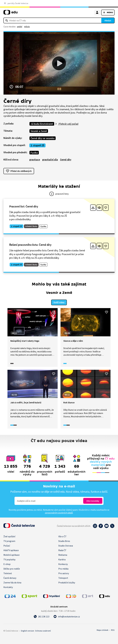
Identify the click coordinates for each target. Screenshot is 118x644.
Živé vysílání (9, 536)
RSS (113, 630)
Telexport (63, 578)
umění (20, 27)
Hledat (108, 20)
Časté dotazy (10, 578)
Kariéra (62, 559)
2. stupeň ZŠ (37, 145)
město (27, 27)
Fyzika (34, 153)
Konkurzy (63, 564)
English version (27, 630)
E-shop (7, 564)
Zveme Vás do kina (12, 582)
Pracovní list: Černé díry (24, 206)
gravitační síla (50, 160)
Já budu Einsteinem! (42, 124)
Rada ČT (62, 550)
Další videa (59, 302)
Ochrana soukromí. (43, 630)
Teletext (8, 573)
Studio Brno (64, 541)
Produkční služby (67, 582)
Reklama (63, 555)
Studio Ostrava (66, 545)
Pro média (63, 568)
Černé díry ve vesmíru (43, 138)
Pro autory (64, 573)
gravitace (35, 160)
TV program (9, 541)
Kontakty (8, 587)
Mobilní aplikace (11, 555)
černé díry (66, 160)
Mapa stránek (103, 630)
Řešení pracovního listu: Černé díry (30, 245)
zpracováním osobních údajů (59, 512)
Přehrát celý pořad (68, 124)
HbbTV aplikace (11, 550)
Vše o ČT (62, 536)
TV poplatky (9, 559)
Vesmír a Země (39, 131)
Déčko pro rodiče (12, 568)
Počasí (7, 545)
